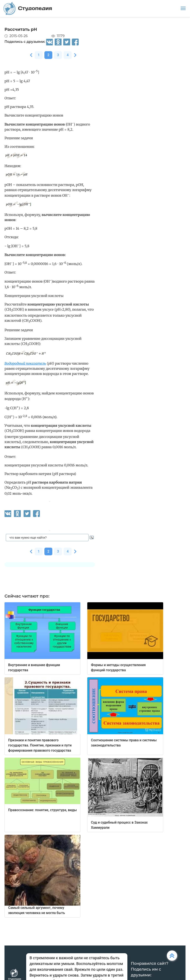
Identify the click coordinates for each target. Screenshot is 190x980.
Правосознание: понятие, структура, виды (42, 810)
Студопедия (28, 8)
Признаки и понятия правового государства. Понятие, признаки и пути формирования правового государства (40, 745)
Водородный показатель (25, 363)
